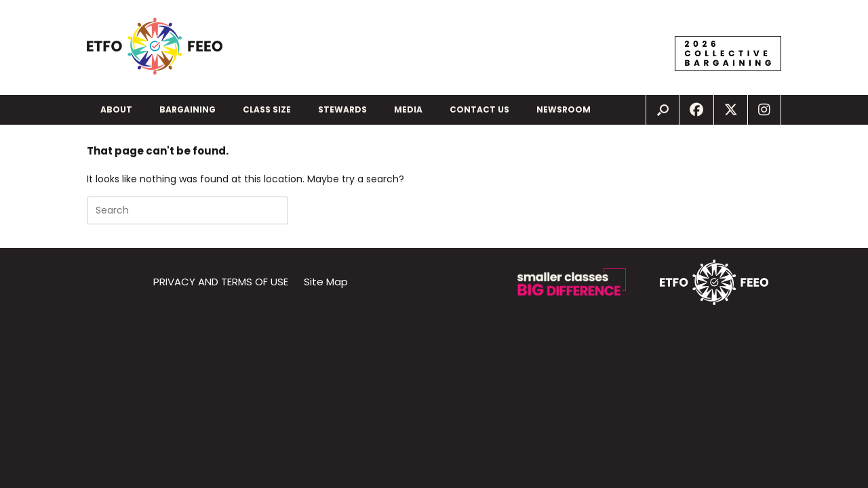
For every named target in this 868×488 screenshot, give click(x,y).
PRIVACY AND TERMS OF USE (221, 282)
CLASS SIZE (267, 109)
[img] (663, 110)
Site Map (326, 282)
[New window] (696, 110)
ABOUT (116, 109)
